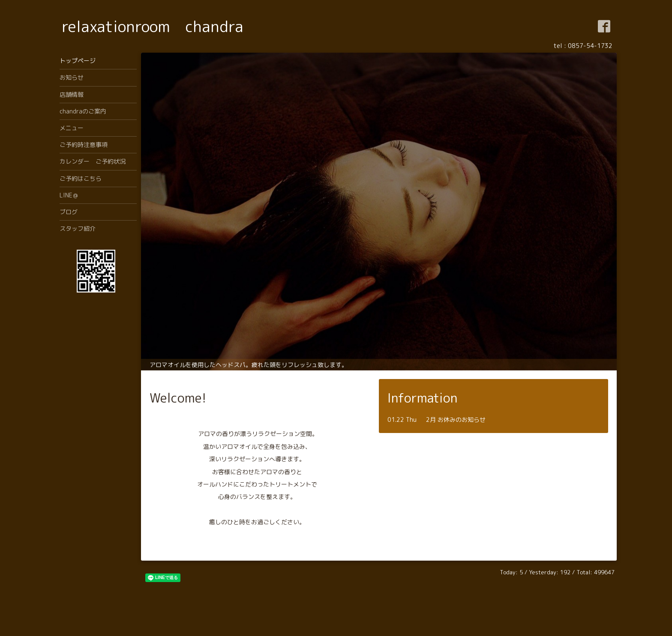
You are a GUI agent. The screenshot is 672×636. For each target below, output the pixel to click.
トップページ (78, 61)
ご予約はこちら (81, 178)
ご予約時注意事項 (84, 145)
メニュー (72, 128)
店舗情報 (72, 94)
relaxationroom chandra (153, 26)
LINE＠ (69, 195)
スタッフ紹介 (78, 228)
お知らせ (72, 77)
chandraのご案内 (83, 111)
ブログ (69, 212)
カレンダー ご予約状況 (93, 161)
